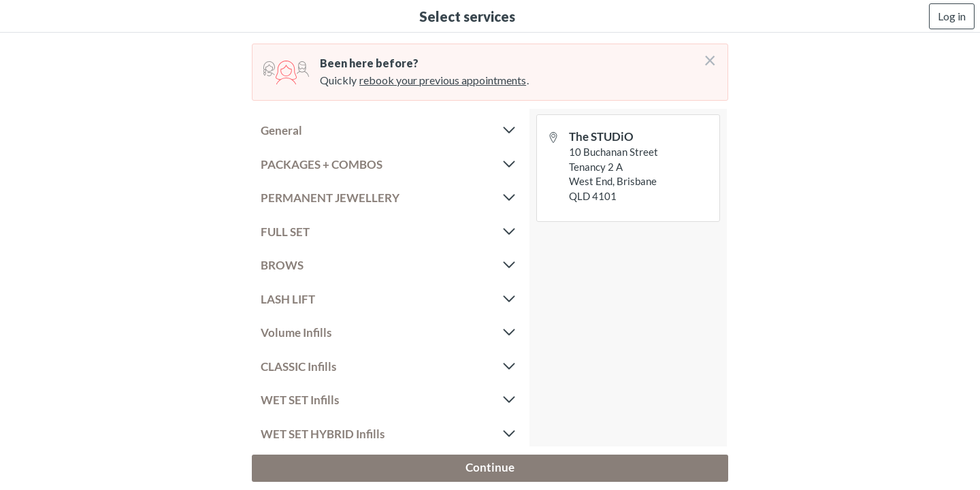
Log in (952, 16)
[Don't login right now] (706, 55)
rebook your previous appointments (443, 80)
